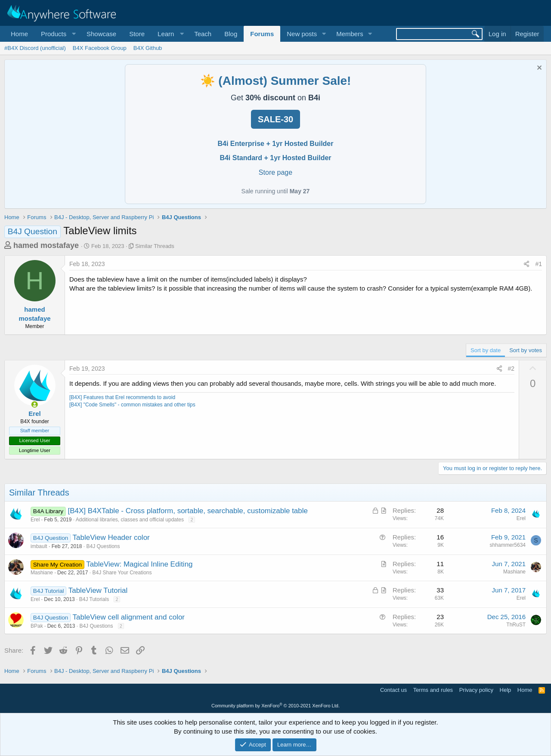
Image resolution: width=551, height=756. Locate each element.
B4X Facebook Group (100, 48)
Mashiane (42, 573)
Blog (231, 34)
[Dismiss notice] (538, 69)
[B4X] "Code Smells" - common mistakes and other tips (132, 405)
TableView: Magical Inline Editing (139, 564)
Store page (275, 172)
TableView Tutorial (98, 590)
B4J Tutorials (94, 599)
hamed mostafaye (46, 245)
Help (506, 690)
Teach (203, 34)
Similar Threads (155, 246)
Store (137, 34)
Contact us (393, 690)
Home (19, 34)
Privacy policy (476, 690)
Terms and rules (433, 690)
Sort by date (486, 350)
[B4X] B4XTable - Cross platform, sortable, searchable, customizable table (188, 511)
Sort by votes (526, 350)
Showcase (101, 34)
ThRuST (516, 625)
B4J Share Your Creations (122, 573)
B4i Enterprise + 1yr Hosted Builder (276, 144)
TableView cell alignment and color (129, 617)
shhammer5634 (508, 545)
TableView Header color (111, 538)
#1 (539, 264)
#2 (511, 369)
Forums (262, 34)
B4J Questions (103, 546)
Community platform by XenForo (275, 706)
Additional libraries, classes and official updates (130, 520)
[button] (57, 34)
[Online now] (35, 404)
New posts (302, 34)
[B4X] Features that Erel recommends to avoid (122, 397)
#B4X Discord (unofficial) (35, 48)
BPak (37, 626)
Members (350, 34)
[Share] (526, 264)
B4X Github (148, 48)
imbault (39, 546)
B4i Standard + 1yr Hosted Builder (275, 158)
